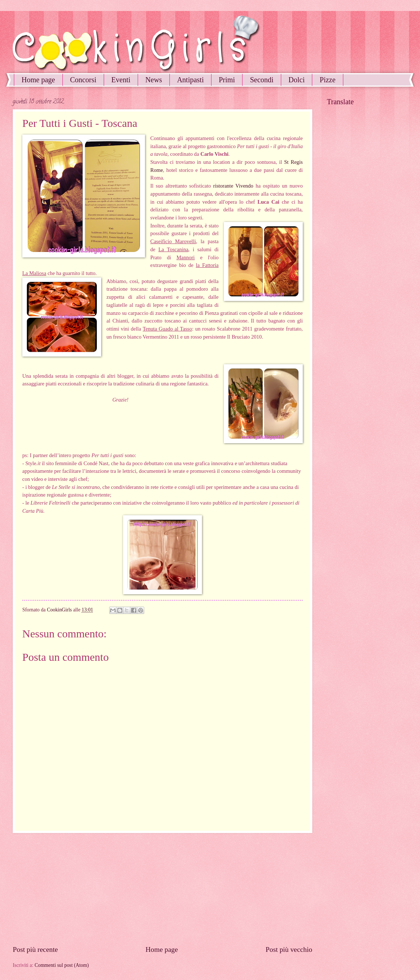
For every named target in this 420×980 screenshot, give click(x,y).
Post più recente (35, 949)
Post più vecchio (289, 949)
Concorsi (83, 80)
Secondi (261, 80)
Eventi (121, 80)
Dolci (297, 80)
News (154, 80)
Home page (38, 80)
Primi (227, 80)
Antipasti (190, 80)
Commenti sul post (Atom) (62, 965)
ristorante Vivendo (233, 186)
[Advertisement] (163, 889)
